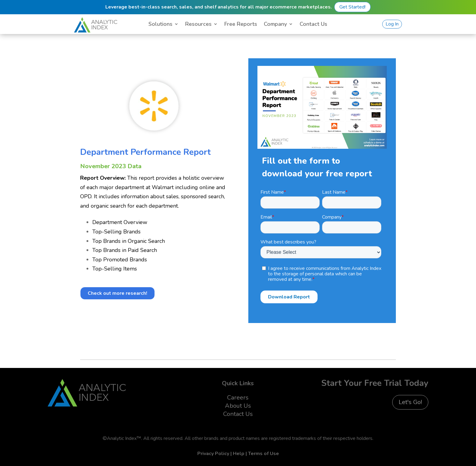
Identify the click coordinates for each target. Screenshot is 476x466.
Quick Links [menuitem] (238, 383)
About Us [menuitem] (238, 406)
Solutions (160, 25)
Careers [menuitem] (238, 398)
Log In (392, 24)
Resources (198, 25)
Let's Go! (410, 402)
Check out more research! (117, 293)
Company (275, 25)
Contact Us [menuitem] (238, 414)
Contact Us (313, 25)
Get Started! (352, 7)
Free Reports (241, 25)
